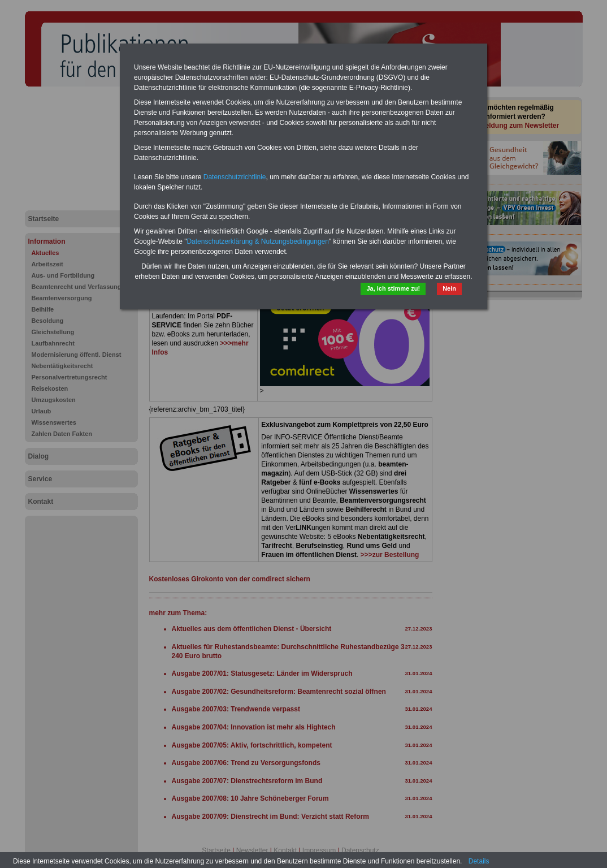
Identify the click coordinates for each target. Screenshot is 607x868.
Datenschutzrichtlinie (235, 177)
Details (479, 861)
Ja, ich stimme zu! (393, 288)
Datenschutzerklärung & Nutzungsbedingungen (258, 241)
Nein (449, 288)
